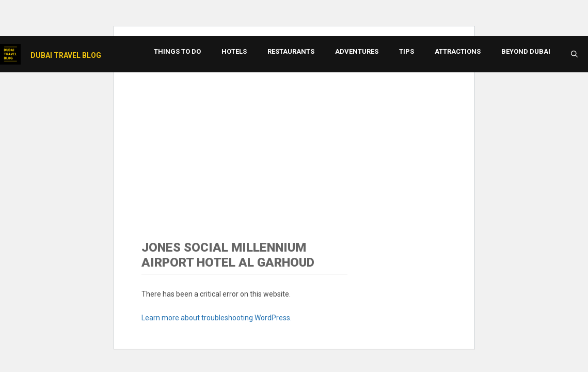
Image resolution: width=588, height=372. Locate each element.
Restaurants (291, 51)
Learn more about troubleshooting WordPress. (217, 318)
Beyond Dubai (526, 51)
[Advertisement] (294, 142)
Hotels (234, 51)
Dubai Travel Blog (66, 55)
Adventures (357, 51)
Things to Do (177, 51)
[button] (574, 54)
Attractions (458, 51)
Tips (407, 51)
